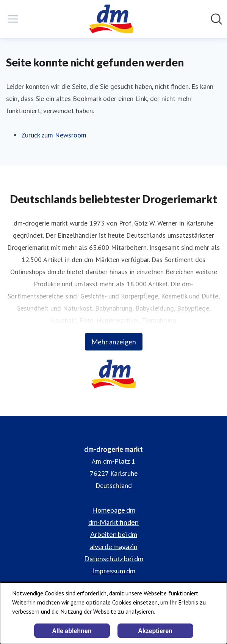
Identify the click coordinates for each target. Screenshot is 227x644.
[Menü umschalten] (13, 19)
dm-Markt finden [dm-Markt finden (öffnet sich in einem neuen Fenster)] (113, 522)
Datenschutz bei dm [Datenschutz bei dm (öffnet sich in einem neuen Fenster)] (114, 559)
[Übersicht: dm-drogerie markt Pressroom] (111, 19)
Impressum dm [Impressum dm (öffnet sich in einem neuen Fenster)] (114, 571)
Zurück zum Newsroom (54, 135)
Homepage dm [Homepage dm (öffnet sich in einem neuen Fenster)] (114, 510)
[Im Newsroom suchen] (216, 19)
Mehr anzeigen (114, 342)
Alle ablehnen (72, 631)
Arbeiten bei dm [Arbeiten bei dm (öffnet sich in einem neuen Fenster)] (114, 534)
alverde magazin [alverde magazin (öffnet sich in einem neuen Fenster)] (114, 546)
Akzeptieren (155, 631)
